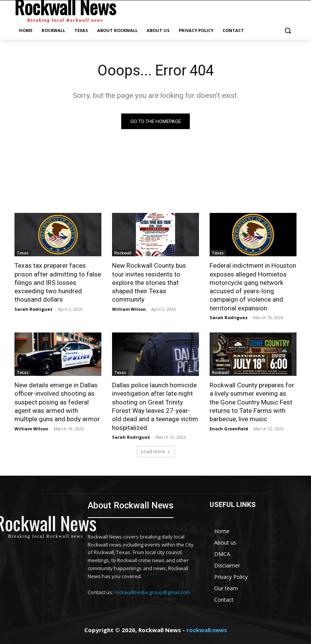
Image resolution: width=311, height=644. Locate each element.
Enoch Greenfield (229, 427)
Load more (156, 451)
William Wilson (129, 300)
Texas (23, 253)
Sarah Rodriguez (34, 309)
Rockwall (123, 253)
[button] (288, 31)
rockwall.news (207, 629)
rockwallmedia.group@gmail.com (152, 591)
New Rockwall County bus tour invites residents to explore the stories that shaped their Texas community (155, 278)
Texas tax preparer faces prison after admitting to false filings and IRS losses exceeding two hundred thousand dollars (58, 282)
